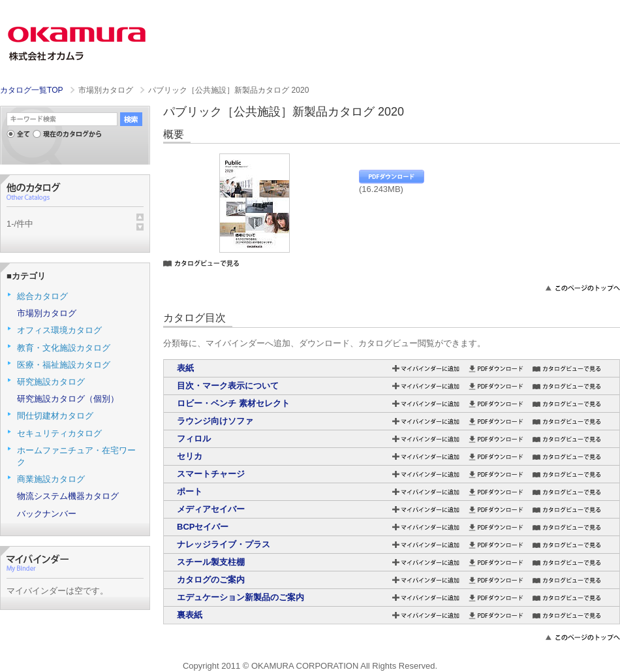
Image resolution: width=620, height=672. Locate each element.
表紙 (185, 368)
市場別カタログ (47, 313)
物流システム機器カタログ (68, 496)
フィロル (194, 439)
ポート (190, 491)
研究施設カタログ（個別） (68, 399)
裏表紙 (190, 615)
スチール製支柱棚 (211, 562)
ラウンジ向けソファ (215, 421)
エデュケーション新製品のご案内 (240, 597)
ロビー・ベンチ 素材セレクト (233, 403)
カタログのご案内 (211, 580)
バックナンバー (47, 514)
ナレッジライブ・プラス (224, 544)
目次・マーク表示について (228, 386)
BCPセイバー (203, 527)
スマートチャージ (211, 474)
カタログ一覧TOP (31, 90)
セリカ (190, 456)
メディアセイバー (211, 509)
